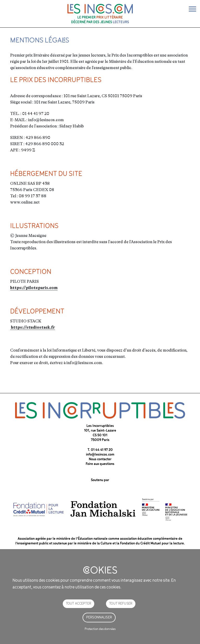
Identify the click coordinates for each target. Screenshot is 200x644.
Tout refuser (121, 604)
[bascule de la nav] (192, 9)
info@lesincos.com (100, 455)
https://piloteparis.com (34, 288)
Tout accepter (79, 604)
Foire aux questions (100, 464)
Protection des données (100, 629)
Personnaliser (99, 618)
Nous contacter (100, 459)
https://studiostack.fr (33, 327)
